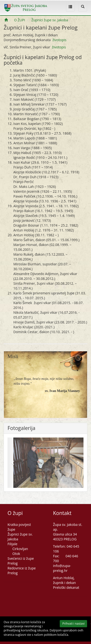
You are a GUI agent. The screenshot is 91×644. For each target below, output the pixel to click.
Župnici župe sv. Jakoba (50, 20)
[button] (13, 463)
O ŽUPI (20, 20)
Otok (16, 554)
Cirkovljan (20, 549)
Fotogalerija (21, 428)
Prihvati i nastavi (70, 625)
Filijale (12, 544)
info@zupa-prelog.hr (62, 568)
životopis (59, 40)
